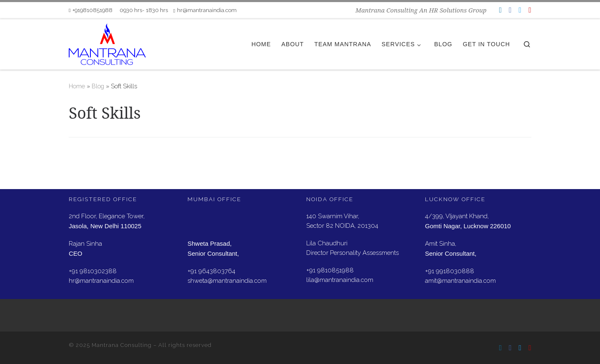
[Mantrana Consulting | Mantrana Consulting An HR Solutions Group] (107, 43)
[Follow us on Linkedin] (501, 10)
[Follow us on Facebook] (510, 10)
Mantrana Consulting (122, 345)
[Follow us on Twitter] (520, 10)
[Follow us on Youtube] (530, 10)
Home (77, 86)
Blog (98, 86)
